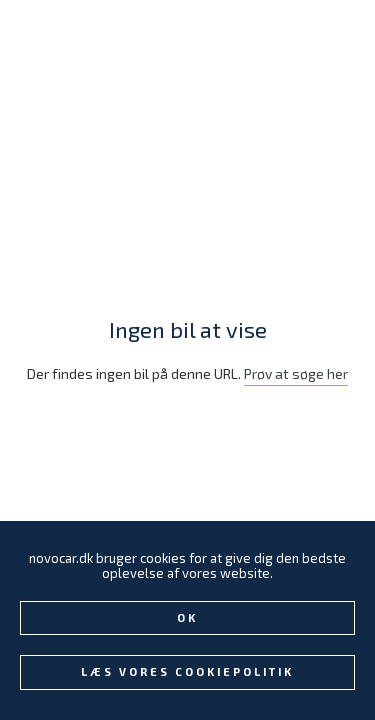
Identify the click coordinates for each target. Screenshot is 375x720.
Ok (187, 617)
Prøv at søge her (296, 373)
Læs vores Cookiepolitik (187, 671)
